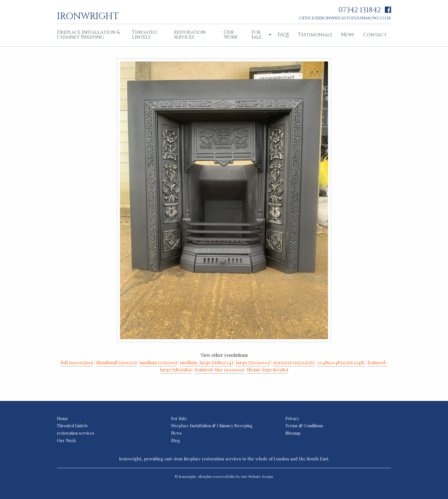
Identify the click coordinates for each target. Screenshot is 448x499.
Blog (176, 440)
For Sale (257, 35)
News (348, 35)
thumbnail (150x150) (116, 362)
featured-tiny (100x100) (219, 370)
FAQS (283, 35)
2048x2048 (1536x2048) (341, 362)
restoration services (190, 35)
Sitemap (293, 433)
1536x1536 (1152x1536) (294, 362)
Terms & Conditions (304, 426)
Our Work (231, 35)
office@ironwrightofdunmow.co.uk (345, 18)
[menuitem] (90, 35)
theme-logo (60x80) (267, 370)
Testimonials (315, 35)
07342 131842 (360, 10)
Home (63, 418)
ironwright (88, 16)
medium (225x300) (158, 362)
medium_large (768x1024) (206, 362)
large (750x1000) (253, 362)
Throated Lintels (144, 35)
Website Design (261, 476)
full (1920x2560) (77, 362)
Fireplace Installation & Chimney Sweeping (88, 35)
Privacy (292, 418)
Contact (375, 35)
